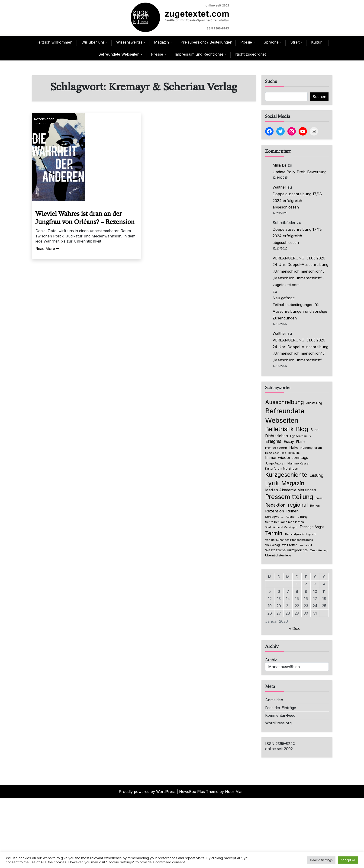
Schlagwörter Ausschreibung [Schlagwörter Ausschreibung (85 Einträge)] (286, 517)
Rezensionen (44, 119)
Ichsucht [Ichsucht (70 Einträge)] (294, 453)
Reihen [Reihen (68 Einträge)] (315, 506)
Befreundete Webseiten (119, 54)
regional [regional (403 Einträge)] (298, 505)
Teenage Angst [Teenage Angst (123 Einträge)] (312, 527)
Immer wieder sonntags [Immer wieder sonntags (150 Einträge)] (287, 458)
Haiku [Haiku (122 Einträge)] (294, 447)
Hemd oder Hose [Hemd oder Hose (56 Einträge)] (276, 453)
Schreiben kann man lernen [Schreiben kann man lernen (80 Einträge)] (285, 522)
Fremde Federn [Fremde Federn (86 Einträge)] (276, 448)
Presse (157, 54)
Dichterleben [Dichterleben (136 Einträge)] (277, 436)
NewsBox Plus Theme (199, 792)
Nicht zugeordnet (251, 54)
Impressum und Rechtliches (199, 54)
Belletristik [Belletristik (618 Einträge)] (279, 429)
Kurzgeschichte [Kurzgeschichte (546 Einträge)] (286, 475)
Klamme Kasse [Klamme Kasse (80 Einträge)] (298, 463)
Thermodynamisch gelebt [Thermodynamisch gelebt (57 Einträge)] (301, 534)
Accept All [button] (348, 860)
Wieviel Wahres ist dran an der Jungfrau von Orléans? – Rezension (85, 218)
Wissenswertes (129, 42)
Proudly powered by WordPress (147, 792)
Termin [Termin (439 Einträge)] (274, 533)
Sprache (271, 42)
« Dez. (295, 628)
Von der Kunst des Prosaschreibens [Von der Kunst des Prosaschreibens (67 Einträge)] (289, 540)
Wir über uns (93, 42)
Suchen (319, 97)
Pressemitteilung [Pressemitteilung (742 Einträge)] (289, 497)
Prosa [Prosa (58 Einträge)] (319, 498)
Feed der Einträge (281, 708)
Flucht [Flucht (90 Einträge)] (301, 442)
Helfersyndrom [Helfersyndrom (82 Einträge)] (311, 448)
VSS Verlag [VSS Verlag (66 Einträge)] (272, 545)
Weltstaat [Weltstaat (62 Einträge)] (306, 545)
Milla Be (280, 165)
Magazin (161, 42)
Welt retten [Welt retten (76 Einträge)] (290, 545)
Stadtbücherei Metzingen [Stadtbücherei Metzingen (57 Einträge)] (281, 527)
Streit (295, 42)
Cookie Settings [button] (321, 860)
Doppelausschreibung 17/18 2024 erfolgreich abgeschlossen (297, 201)
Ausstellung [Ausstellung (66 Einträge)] (314, 403)
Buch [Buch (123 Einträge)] (314, 430)
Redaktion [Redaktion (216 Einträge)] (275, 505)
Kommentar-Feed (280, 715)
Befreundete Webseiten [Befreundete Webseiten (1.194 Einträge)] (285, 416)
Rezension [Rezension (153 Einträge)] (275, 511)
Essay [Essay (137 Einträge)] (289, 442)
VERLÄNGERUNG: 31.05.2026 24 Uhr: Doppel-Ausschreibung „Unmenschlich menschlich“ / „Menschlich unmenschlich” (300, 350)
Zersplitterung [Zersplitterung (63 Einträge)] (319, 550)
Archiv (271, 660)
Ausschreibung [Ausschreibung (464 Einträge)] (285, 402)
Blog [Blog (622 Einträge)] (302, 429)
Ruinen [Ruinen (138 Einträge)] (292, 511)
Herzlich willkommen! (54, 42)
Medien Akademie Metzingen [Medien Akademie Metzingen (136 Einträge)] (291, 490)
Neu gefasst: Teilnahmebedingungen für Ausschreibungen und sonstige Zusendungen (300, 308)
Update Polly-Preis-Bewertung (300, 172)
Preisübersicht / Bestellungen (206, 42)
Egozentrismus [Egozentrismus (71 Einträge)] (301, 436)
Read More (47, 249)
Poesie (246, 42)
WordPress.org (278, 723)
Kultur (316, 42)
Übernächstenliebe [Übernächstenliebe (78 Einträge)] (278, 555)
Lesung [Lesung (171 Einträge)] (316, 475)
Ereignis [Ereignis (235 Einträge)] (273, 441)
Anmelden (274, 700)
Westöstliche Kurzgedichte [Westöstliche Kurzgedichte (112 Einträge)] (287, 550)
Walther (279, 187)
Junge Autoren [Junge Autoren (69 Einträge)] (275, 463)
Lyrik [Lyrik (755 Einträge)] (272, 483)
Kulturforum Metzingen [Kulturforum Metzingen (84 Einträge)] (282, 468)
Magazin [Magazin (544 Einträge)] (293, 483)
